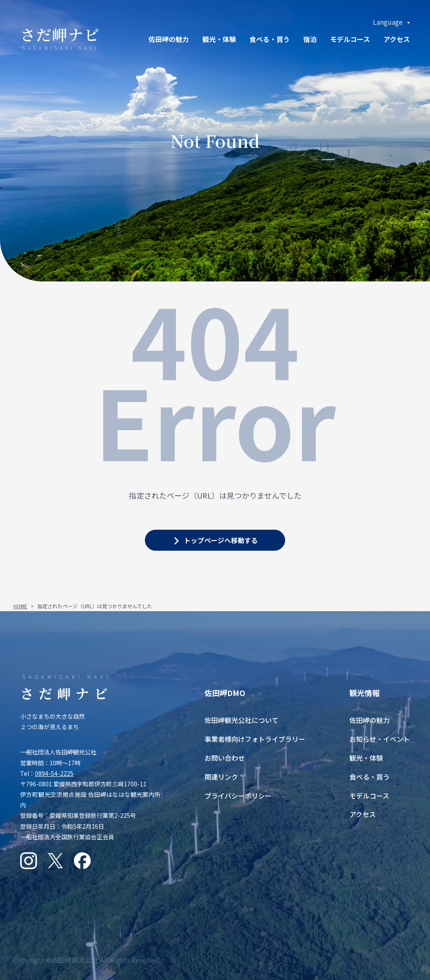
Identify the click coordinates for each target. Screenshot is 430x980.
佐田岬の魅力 (169, 39)
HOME (20, 606)
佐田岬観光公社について (241, 720)
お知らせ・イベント (380, 739)
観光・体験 (219, 39)
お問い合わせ (225, 758)
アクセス (397, 39)
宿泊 (310, 39)
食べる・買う (370, 777)
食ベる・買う (270, 39)
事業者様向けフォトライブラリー (255, 739)
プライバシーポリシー (238, 796)
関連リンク (221, 777)
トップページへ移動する (221, 540)
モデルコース (350, 39)
